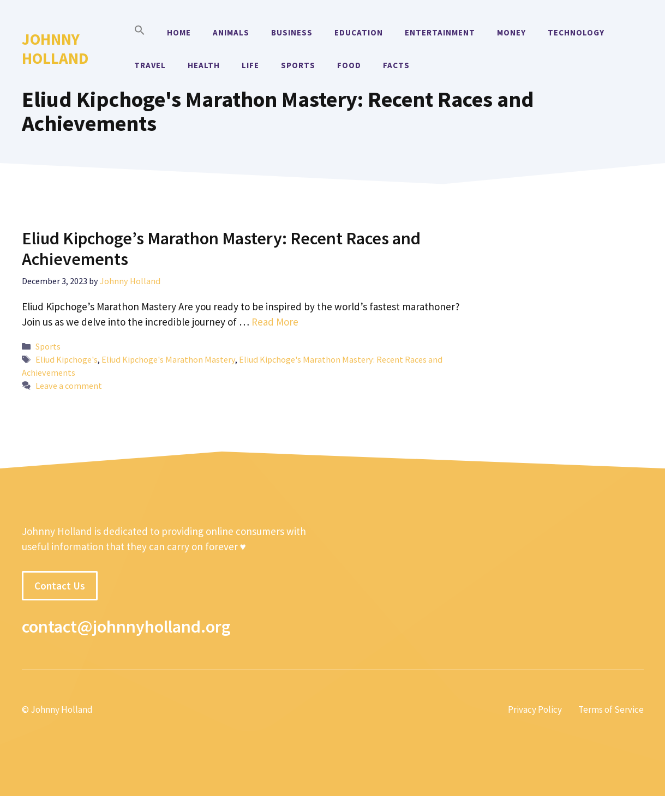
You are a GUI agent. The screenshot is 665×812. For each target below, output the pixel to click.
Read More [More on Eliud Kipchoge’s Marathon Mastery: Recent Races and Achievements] (275, 322)
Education (359, 32)
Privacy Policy (535, 709)
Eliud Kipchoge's (67, 359)
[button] (140, 33)
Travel (150, 65)
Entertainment (440, 32)
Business (292, 32)
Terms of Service (611, 709)
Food (349, 65)
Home (179, 32)
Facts (396, 65)
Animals (231, 32)
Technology (576, 32)
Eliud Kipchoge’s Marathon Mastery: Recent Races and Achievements (221, 249)
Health (204, 65)
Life (250, 65)
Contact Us (60, 586)
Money (511, 32)
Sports (298, 65)
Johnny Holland (55, 49)
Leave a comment (69, 386)
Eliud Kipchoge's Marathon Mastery (168, 359)
